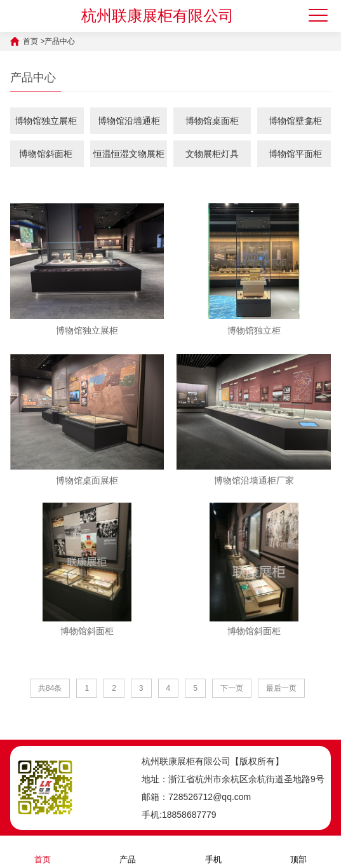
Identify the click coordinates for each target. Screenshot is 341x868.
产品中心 (60, 41)
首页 (30, 41)
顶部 (298, 851)
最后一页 (281, 688)
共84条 (50, 688)
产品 (128, 851)
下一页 (232, 688)
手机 (213, 851)
